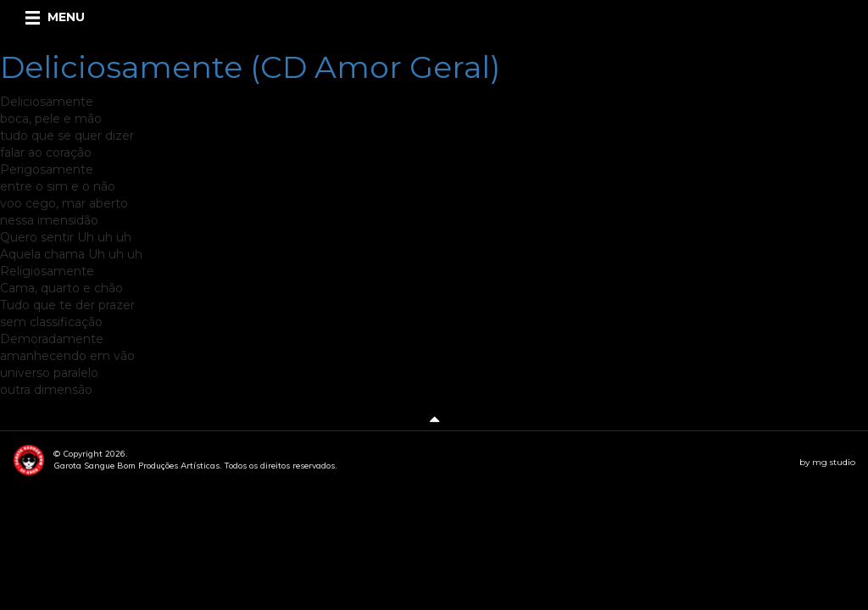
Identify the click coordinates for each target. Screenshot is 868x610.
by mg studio (827, 462)
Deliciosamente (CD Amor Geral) (250, 67)
